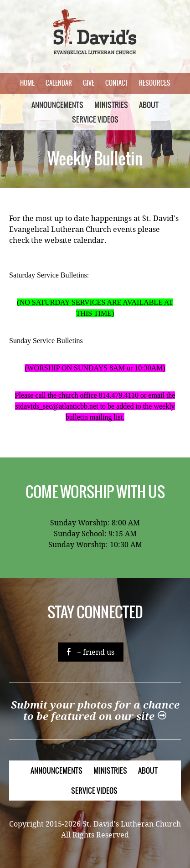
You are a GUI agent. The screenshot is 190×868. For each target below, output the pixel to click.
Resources (155, 83)
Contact (117, 83)
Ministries (111, 105)
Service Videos (95, 119)
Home (27, 83)
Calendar (59, 83)
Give (89, 83)
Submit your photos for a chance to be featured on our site (95, 711)
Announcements (57, 105)
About (149, 105)
